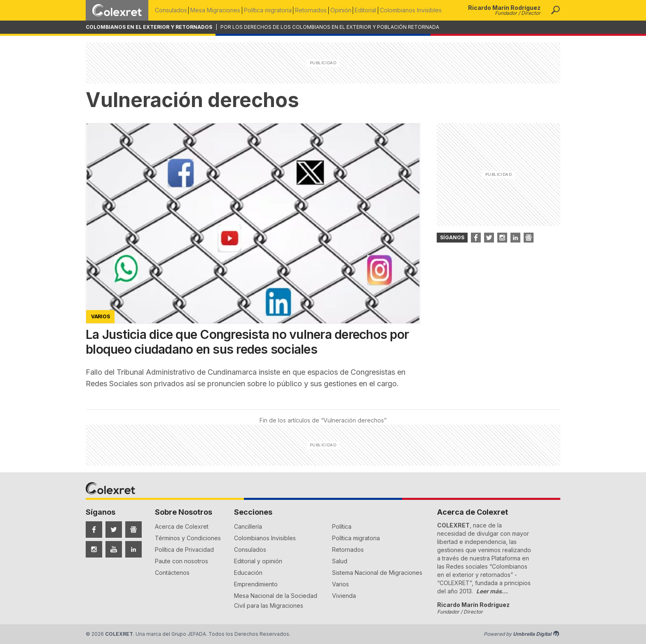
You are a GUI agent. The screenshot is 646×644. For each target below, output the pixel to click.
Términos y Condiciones (188, 538)
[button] (555, 10)
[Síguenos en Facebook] (94, 530)
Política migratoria (271, 10)
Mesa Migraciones (217, 10)
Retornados (315, 10)
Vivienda (344, 596)
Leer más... (492, 591)
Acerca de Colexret (182, 526)
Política (342, 526)
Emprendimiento (256, 584)
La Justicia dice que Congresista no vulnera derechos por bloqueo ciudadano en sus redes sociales (247, 342)
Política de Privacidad (184, 549)
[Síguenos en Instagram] (94, 549)
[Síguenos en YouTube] (114, 549)
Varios (341, 584)
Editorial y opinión (258, 561)
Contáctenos (172, 573)
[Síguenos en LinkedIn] (133, 549)
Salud (340, 561)
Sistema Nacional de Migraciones (377, 573)
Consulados (171, 10)
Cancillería (248, 526)
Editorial (373, 10)
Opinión (347, 10)
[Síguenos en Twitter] (114, 530)
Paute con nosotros (181, 561)
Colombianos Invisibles (419, 10)
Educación (248, 573)
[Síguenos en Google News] (133, 530)
